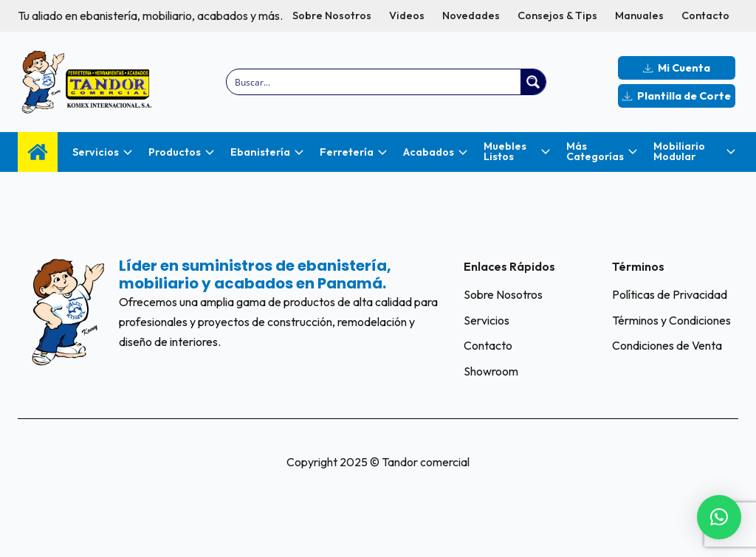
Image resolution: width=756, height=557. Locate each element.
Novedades (471, 15)
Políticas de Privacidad (670, 294)
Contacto (705, 15)
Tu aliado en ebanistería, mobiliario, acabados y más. (150, 15)
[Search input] (374, 82)
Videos (407, 15)
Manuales (639, 15)
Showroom (491, 371)
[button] (719, 517)
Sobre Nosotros (332, 15)
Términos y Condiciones (671, 320)
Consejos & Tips (557, 15)
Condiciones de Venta (667, 345)
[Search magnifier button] (533, 82)
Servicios (487, 320)
